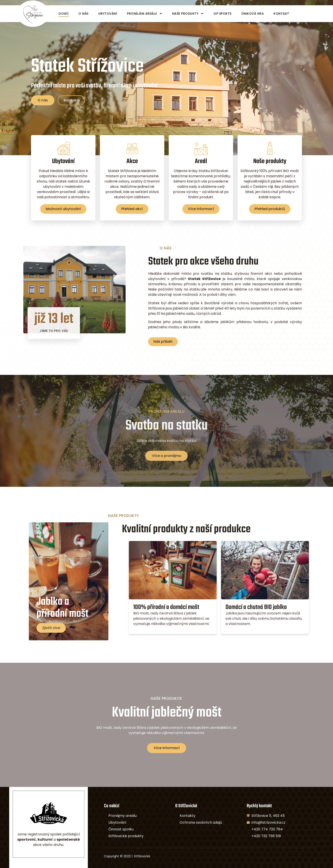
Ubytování (108, 14)
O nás (83, 14)
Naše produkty (188, 14)
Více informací (201, 216)
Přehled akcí (132, 211)
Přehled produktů (270, 216)
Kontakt (281, 14)
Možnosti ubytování (63, 216)
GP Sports (223, 14)
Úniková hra (253, 14)
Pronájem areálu (145, 14)
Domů (64, 14)
